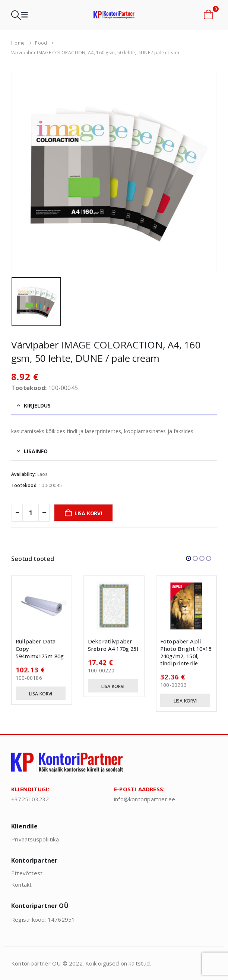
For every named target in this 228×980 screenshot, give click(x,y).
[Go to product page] (42, 606)
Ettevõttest (27, 873)
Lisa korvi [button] (41, 694)
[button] (16, 15)
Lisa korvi (88, 513)
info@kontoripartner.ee (145, 799)
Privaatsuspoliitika (35, 839)
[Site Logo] (114, 15)
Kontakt (21, 885)
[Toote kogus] (31, 513)
